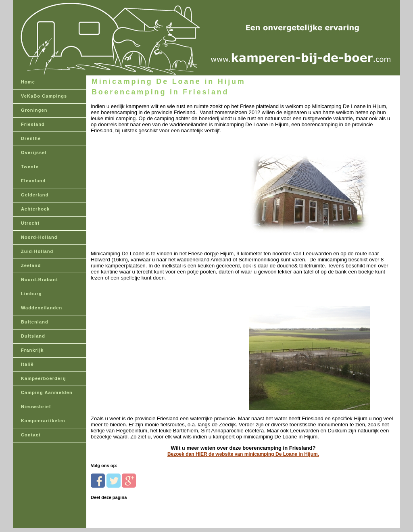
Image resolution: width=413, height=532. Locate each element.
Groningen (34, 110)
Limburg (31, 294)
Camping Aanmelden (47, 392)
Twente (30, 167)
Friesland (33, 124)
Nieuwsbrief (36, 407)
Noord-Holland (39, 237)
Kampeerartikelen (43, 421)
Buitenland (35, 322)
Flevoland (33, 181)
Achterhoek (35, 209)
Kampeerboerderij (44, 378)
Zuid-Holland (37, 251)
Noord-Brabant (40, 280)
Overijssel (34, 152)
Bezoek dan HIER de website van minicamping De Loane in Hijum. (243, 454)
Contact (31, 435)
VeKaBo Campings (44, 96)
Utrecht (30, 223)
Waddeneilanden (42, 308)
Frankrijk (32, 350)
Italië (27, 364)
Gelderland (35, 195)
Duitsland (33, 336)
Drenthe (31, 138)
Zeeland (31, 265)
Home (28, 82)
